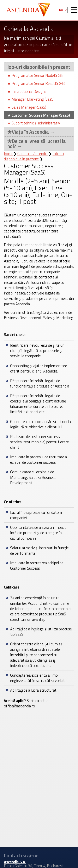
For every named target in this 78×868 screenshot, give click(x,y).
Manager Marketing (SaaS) (31, 99)
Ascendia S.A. (30, 10)
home (9, 154)
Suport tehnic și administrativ (34, 123)
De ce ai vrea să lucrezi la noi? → (37, 144)
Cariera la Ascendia (32, 154)
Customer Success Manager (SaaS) (39, 115)
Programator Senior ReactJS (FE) (36, 83)
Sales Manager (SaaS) (27, 107)
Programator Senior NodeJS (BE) (36, 75)
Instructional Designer (28, 91)
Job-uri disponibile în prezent (39, 67)
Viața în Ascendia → (31, 132)
